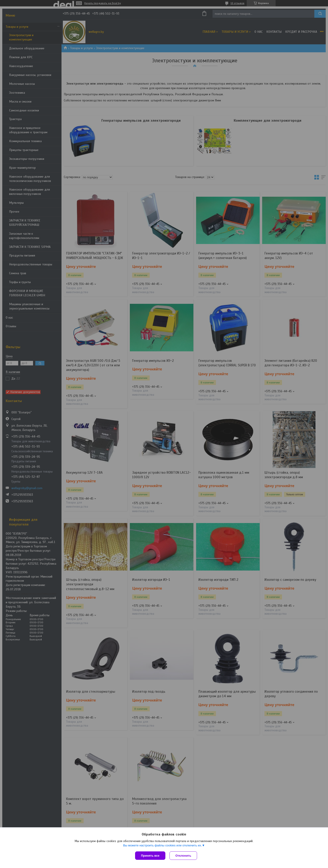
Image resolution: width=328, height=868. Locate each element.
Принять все (150, 856)
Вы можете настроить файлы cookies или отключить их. (162, 846)
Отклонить (184, 856)
